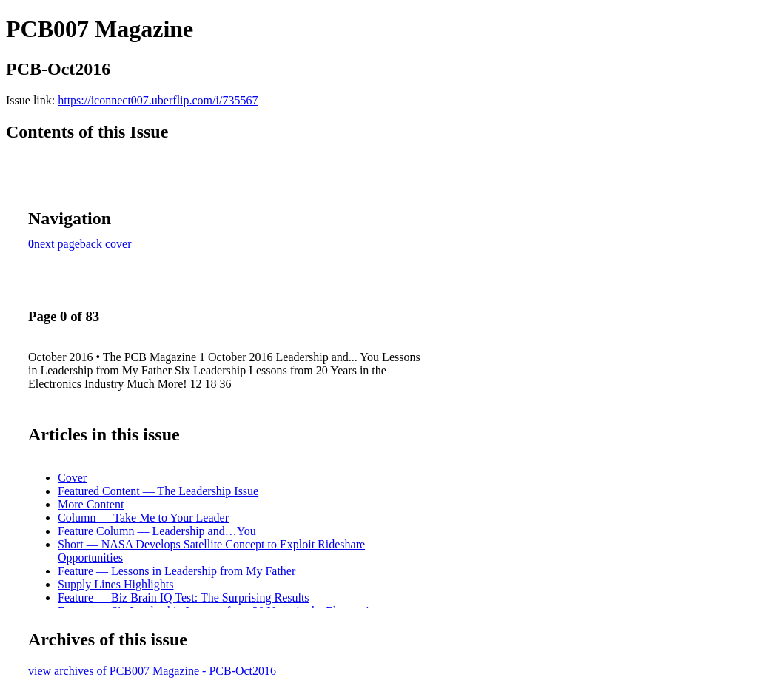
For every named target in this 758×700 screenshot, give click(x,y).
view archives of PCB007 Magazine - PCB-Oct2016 (152, 671)
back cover (106, 244)
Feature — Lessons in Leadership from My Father (177, 571)
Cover (72, 478)
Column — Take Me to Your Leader (143, 518)
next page (57, 244)
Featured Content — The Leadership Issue (158, 491)
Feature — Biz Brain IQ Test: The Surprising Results (184, 598)
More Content (91, 504)
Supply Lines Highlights (115, 584)
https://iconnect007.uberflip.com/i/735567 (158, 100)
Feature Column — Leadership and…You (157, 531)
